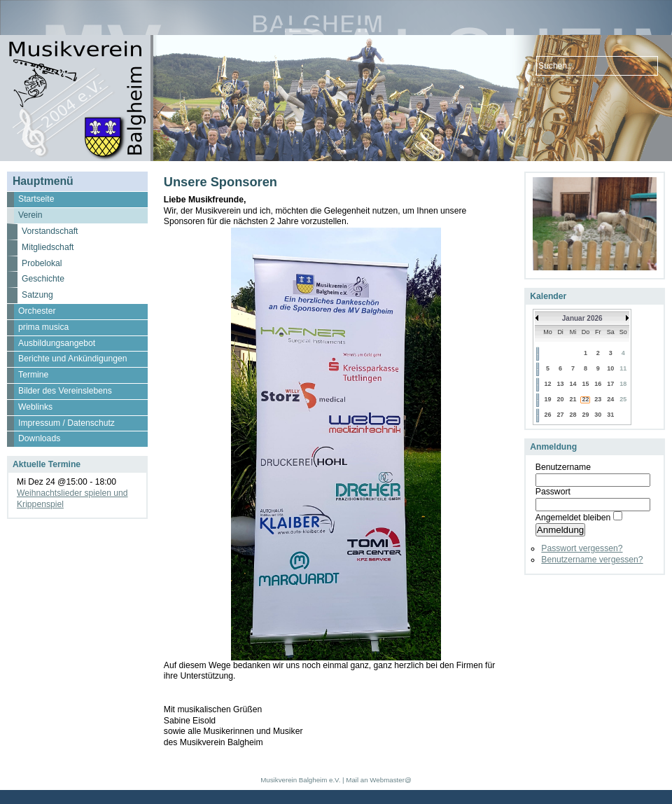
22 (585, 399)
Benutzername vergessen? (592, 560)
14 (573, 384)
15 (585, 384)
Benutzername (563, 467)
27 (561, 415)
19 (547, 399)
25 (623, 399)
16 (598, 384)
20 (561, 399)
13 (561, 384)
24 (610, 399)
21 (573, 399)
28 (573, 415)
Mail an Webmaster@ (378, 780)
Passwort (553, 492)
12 (547, 384)
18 (623, 384)
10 (610, 368)
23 (598, 399)
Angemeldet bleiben (573, 518)
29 (585, 415)
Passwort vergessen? (582, 548)
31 (610, 415)
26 (547, 415)
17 (610, 384)
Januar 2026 (582, 318)
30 (598, 415)
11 (623, 368)
